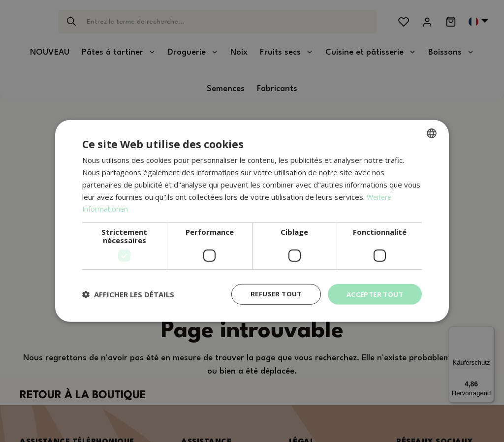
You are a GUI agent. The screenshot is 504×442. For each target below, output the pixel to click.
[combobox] (432, 133)
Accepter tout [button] (373, 294)
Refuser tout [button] (271, 294)
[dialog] (252, 221)
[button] (128, 294)
